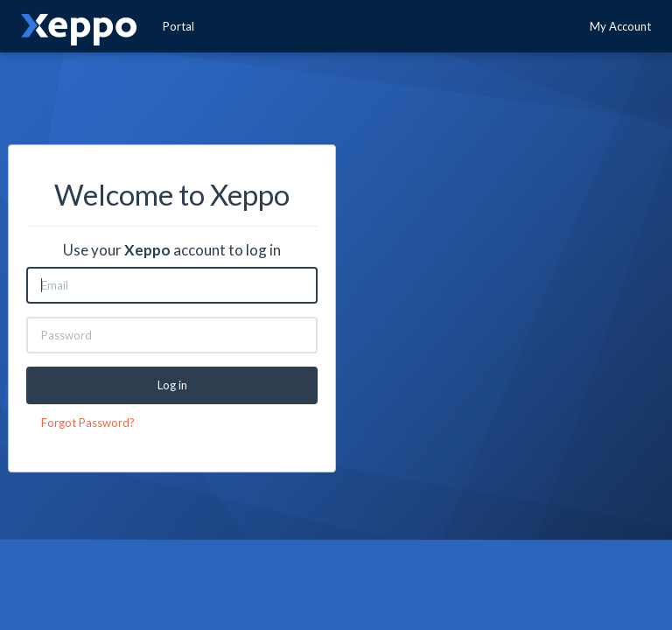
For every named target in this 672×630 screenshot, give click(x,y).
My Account (620, 26)
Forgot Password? (88, 423)
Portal (178, 26)
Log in (172, 385)
